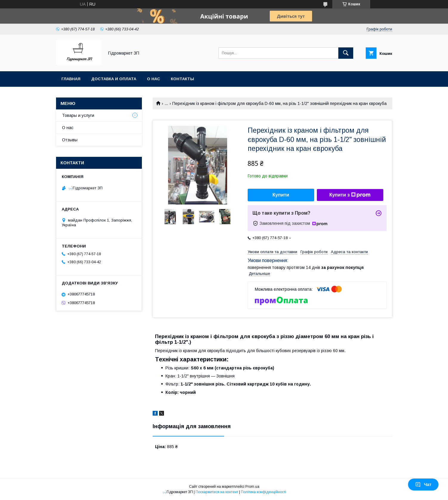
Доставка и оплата (114, 79)
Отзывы (70, 140)
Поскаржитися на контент (217, 492)
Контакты (182, 79)
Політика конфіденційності (263, 492)
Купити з (350, 195)
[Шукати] (346, 53)
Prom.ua (252, 487)
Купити (281, 195)
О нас (154, 79)
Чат (423, 484)
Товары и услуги (78, 115)
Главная (71, 79)
